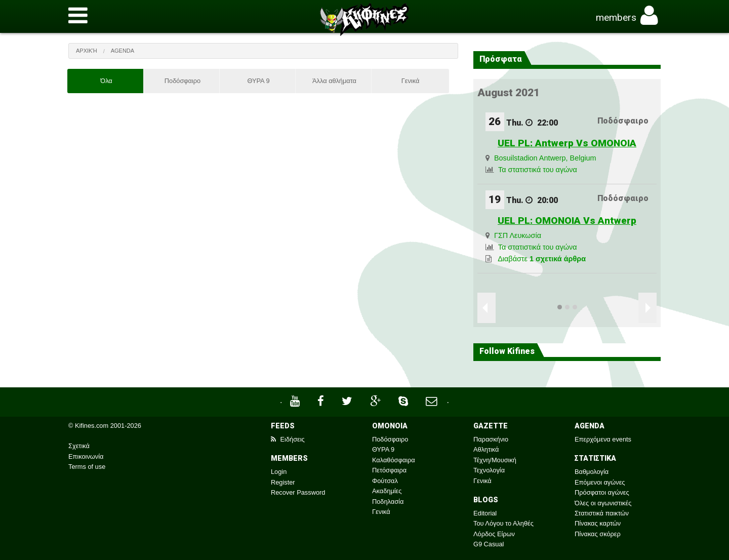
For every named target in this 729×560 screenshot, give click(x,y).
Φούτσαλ (385, 481)
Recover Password (298, 492)
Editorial (485, 513)
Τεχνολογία (489, 470)
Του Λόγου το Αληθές (503, 523)
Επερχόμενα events (603, 439)
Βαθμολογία (592, 472)
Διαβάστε (542, 259)
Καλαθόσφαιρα (394, 460)
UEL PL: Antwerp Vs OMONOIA (567, 143)
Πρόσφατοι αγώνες (602, 492)
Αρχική (87, 51)
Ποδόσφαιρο (183, 81)
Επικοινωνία (86, 456)
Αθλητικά (486, 449)
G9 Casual (489, 544)
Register (283, 482)
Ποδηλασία (388, 502)
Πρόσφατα (501, 59)
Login (279, 472)
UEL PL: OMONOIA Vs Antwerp (567, 221)
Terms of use (87, 467)
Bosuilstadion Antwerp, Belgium (545, 158)
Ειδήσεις (288, 439)
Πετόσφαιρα (389, 470)
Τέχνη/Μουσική (495, 460)
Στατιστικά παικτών (602, 513)
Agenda (123, 51)
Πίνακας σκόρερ (598, 534)
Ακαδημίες (387, 491)
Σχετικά (79, 446)
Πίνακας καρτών (598, 523)
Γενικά (411, 81)
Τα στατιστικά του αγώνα (538, 170)
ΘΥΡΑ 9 (258, 81)
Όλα (106, 81)
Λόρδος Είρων (494, 534)
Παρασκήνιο (491, 439)
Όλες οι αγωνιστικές (603, 503)
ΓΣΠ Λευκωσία (518, 235)
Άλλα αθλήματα (334, 81)
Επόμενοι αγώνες (600, 482)
